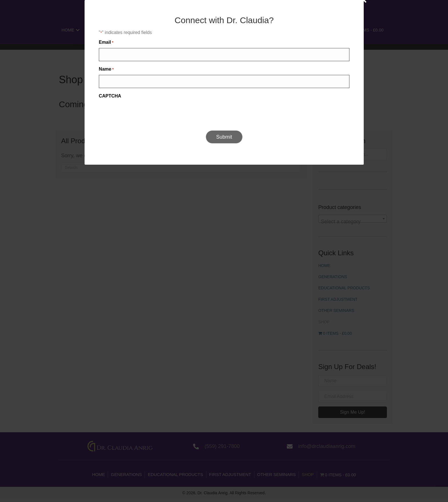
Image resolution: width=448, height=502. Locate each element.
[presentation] (196, 281)
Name (160, 239)
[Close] (310, 169)
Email (160, 214)
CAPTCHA (164, 264)
